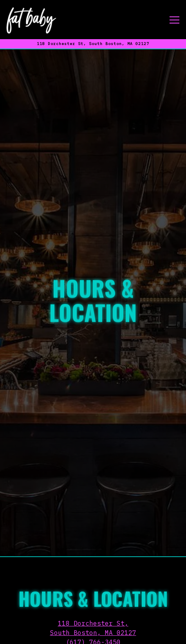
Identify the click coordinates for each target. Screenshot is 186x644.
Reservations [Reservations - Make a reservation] (93, 614)
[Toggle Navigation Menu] (174, 20)
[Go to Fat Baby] (93, 44)
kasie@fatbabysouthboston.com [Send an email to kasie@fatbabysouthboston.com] (93, 603)
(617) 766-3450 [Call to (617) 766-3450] (93, 593)
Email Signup (93, 634)
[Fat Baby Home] (31, 20)
